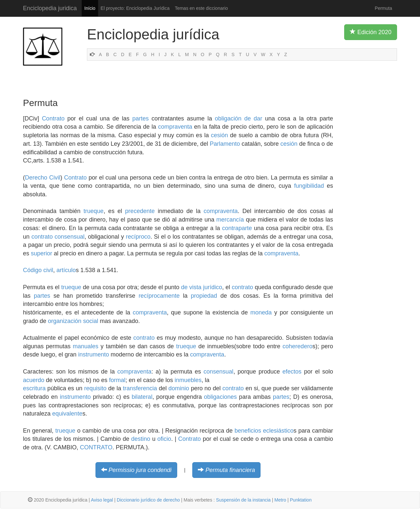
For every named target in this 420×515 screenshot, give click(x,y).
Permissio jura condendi (140, 470)
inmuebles (188, 380)
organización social (73, 321)
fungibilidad (309, 186)
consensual (69, 237)
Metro (280, 500)
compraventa (175, 127)
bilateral (142, 397)
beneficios (248, 431)
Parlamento (225, 144)
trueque (94, 211)
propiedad (204, 296)
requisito (95, 388)
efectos (292, 372)
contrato (42, 237)
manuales (86, 346)
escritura (34, 388)
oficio (164, 439)
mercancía (230, 220)
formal (117, 380)
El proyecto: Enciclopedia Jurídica (135, 8)
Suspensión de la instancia (243, 500)
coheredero (297, 346)
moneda (261, 312)
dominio (179, 388)
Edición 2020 (371, 32)
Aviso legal (102, 500)
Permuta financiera (230, 470)
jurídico (213, 287)
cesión (220, 135)
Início (90, 8)
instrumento (94, 354)
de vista (191, 287)
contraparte (237, 228)
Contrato (53, 118)
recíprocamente (159, 296)
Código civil (38, 270)
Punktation (301, 500)
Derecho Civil (43, 178)
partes (140, 118)
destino (141, 439)
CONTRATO (96, 447)
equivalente (67, 414)
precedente (140, 211)
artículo (66, 270)
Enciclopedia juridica (50, 8)
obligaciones (220, 397)
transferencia (140, 388)
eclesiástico (278, 431)
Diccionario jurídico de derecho (148, 500)
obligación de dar (239, 118)
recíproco (138, 237)
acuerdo (34, 380)
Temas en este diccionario (201, 8)
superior (42, 253)
